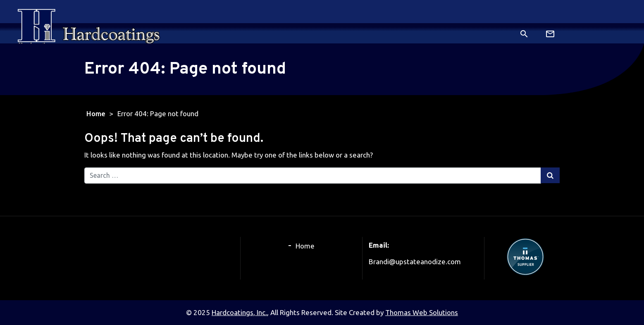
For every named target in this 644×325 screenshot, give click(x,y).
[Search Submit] (550, 175)
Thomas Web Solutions (422, 312)
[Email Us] (551, 33)
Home (96, 114)
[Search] (524, 33)
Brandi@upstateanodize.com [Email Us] (415, 262)
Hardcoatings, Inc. (239, 312)
